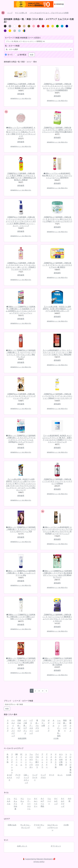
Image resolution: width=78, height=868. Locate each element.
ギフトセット (56, 846)
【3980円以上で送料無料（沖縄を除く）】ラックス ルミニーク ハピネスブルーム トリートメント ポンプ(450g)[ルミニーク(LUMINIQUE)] (57, 87)
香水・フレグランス (37, 725)
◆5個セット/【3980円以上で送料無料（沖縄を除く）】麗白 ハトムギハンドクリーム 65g (21, 573)
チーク (52, 775)
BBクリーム (17, 759)
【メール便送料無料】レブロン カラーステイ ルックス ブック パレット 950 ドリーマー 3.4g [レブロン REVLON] (57, 352)
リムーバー (49, 801)
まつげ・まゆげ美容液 (61, 759)
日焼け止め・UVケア (19, 725)
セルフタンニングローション (53, 827)
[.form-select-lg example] (39, 49)
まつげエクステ (9, 777)
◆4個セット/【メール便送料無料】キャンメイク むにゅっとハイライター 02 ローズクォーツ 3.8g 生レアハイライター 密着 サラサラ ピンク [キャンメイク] (21, 132)
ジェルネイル (9, 801)
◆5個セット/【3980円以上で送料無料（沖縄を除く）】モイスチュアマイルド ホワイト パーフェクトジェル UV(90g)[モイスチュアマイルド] (21, 439)
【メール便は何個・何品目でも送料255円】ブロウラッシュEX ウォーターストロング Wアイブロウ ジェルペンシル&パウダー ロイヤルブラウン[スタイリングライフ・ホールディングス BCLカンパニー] (21, 485)
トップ (10, 13)
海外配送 (22, 55)
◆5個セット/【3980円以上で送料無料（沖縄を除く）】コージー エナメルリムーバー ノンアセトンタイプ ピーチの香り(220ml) (57, 661)
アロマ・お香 (43, 723)
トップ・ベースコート (29, 804)
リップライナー (35, 777)
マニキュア (22, 801)
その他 (56, 738)
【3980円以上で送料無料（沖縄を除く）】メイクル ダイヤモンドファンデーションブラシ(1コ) (21, 396)
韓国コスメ (70, 725)
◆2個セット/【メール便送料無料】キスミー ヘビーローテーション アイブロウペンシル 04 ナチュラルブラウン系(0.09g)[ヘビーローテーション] (57, 530)
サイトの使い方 (21, 13)
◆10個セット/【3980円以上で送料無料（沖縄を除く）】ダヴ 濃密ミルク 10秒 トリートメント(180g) (21, 617)
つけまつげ (66, 759)
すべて (10, 55)
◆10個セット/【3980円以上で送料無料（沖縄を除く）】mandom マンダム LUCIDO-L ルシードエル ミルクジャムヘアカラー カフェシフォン (21, 310)
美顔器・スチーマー (65, 725)
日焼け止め (12, 825)
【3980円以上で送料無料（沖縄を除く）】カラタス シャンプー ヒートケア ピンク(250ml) (57, 481)
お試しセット (22, 846)
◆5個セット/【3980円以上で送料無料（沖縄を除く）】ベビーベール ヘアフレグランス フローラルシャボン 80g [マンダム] (21, 353)
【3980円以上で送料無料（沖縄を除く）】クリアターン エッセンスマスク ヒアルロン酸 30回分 (57, 265)
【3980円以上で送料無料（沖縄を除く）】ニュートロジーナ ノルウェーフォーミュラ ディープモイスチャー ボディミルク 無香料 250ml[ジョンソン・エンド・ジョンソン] (21, 221)
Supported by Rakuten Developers (39, 859)
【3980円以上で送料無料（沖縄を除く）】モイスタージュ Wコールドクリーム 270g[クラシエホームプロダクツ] (57, 219)
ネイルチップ (56, 801)
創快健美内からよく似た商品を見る (21, 98)
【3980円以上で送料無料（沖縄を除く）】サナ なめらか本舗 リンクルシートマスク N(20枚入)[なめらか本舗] (21, 86)
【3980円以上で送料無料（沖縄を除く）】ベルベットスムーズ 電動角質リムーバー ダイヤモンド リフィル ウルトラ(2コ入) (57, 618)
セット (60, 775)
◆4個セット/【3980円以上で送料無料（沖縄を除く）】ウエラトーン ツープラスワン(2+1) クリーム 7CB (21, 529)
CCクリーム (21, 759)
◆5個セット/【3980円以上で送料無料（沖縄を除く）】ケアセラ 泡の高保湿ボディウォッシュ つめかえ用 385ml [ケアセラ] (57, 574)
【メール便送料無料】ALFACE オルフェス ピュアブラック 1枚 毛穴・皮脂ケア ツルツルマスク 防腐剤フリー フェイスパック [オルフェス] (57, 439)
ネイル (54, 723)
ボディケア (49, 725)
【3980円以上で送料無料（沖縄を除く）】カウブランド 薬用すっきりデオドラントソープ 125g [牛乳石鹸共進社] (57, 130)
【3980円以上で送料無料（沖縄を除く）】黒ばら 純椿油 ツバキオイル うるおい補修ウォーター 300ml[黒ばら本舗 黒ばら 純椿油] (21, 177)
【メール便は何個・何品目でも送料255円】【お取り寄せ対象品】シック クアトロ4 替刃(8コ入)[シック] (57, 309)
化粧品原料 (22, 738)
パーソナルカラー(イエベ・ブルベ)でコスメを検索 (49, 13)
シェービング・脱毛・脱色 (59, 728)
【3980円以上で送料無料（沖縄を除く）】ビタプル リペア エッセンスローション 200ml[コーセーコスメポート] (57, 396)
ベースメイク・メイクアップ (13, 728)
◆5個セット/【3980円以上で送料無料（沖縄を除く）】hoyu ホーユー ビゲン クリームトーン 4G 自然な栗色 (21, 660)
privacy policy (39, 862)
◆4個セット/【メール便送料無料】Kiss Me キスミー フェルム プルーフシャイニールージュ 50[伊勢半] (57, 176)
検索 (7, 709)
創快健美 (21, 94)
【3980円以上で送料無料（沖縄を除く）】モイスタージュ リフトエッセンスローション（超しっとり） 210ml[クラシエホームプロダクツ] (21, 266)
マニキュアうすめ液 (15, 804)
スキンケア (8, 725)
